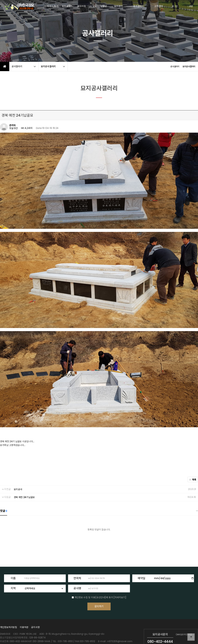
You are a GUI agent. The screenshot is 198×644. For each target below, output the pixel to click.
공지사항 (35, 613)
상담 (190, 6)
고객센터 (159, 6)
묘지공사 (66, 6)
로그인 (175, 6)
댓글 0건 (14, 128)
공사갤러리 (139, 6)
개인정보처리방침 (9, 613)
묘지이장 (82, 6)
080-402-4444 (160, 628)
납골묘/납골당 (100, 6)
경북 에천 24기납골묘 (24, 479)
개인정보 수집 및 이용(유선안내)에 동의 (94, 579)
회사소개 (51, 6)
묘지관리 (118, 6)
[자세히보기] (120, 579)
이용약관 (24, 613)
